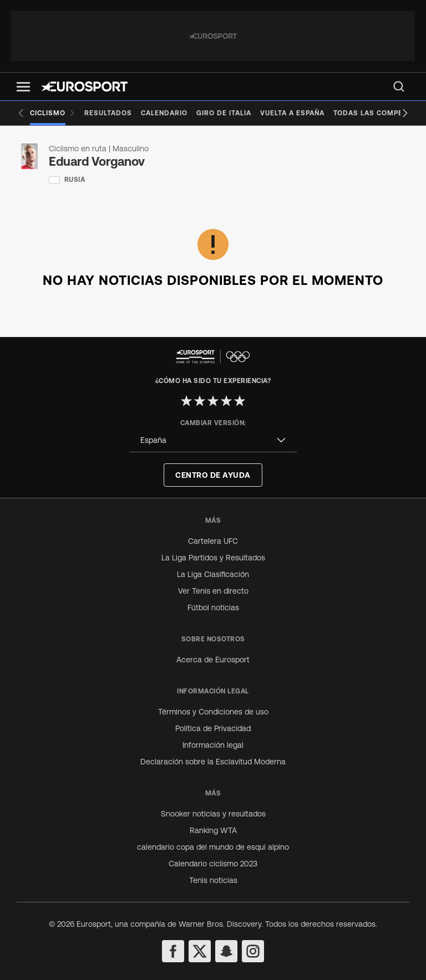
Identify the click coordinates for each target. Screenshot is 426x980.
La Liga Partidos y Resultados (213, 558)
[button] (23, 87)
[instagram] (253, 951)
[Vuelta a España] (292, 113)
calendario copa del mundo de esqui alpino (213, 847)
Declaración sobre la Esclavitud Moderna (213, 762)
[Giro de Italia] (224, 113)
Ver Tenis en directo (213, 591)
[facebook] (173, 951)
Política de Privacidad (213, 728)
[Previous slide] (21, 113)
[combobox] (213, 440)
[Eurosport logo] (84, 86)
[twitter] (200, 951)
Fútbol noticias (213, 608)
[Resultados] (108, 113)
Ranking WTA (213, 830)
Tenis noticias (213, 880)
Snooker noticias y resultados (213, 814)
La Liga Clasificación (213, 574)
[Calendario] (164, 113)
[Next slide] (405, 113)
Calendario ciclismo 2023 (213, 864)
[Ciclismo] (53, 113)
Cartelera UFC (213, 541)
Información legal (213, 745)
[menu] (399, 86)
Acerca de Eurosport (213, 660)
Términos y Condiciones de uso (213, 712)
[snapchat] (226, 951)
